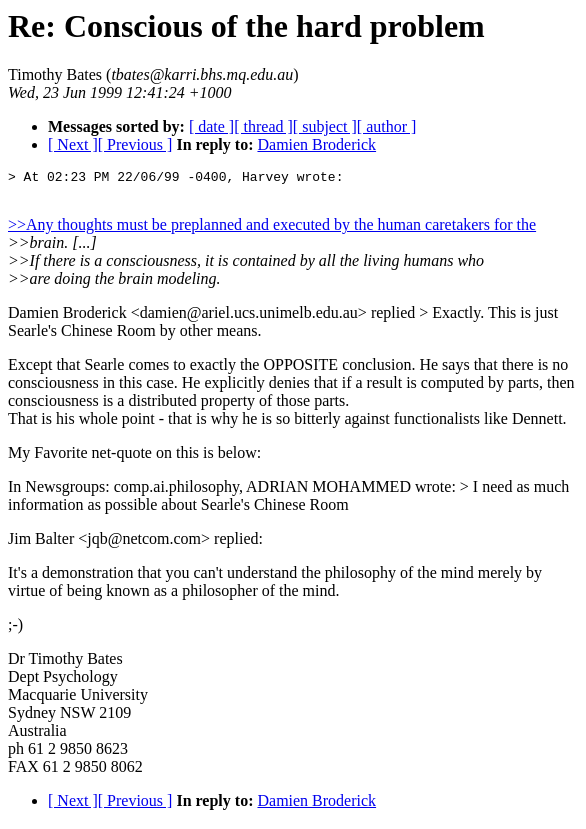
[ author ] (387, 126)
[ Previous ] (135, 144)
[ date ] (211, 126)
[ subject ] (325, 126)
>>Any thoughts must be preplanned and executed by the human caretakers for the (272, 227)
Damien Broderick (316, 144)
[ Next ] (73, 144)
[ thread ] (263, 126)
